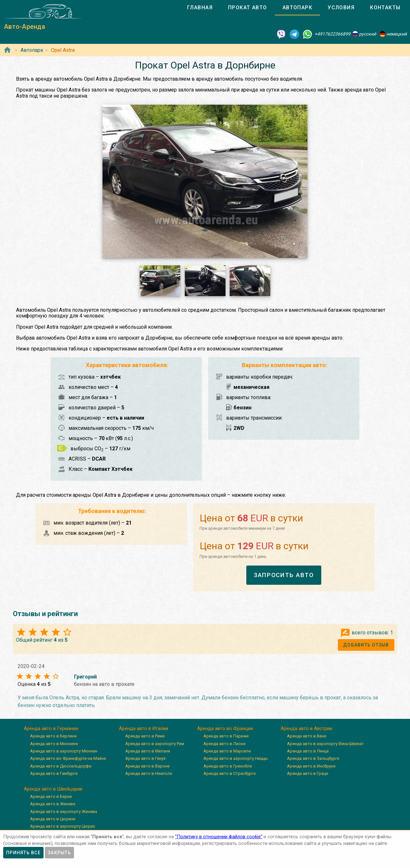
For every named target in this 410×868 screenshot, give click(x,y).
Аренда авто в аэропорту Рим (155, 744)
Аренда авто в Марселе (227, 751)
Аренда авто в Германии (51, 728)
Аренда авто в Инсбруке (311, 766)
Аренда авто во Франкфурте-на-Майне (68, 758)
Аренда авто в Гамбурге (54, 773)
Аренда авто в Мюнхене (54, 744)
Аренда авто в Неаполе (149, 773)
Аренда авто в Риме (145, 736)
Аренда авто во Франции (225, 728)
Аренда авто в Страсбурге (230, 773)
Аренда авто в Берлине (53, 736)
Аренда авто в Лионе (224, 744)
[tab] (200, 8)
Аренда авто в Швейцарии (53, 789)
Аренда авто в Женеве (53, 804)
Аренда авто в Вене (307, 736)
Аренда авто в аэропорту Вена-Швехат (325, 744)
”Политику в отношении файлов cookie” (219, 837)
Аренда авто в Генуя (145, 758)
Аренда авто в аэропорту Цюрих (62, 826)
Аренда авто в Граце (307, 773)
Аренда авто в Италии (143, 728)
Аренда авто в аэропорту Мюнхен (64, 751)
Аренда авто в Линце (308, 751)
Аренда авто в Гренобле (228, 766)
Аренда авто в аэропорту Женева (64, 812)
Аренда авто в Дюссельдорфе (61, 766)
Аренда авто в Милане (148, 751)
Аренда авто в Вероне (147, 766)
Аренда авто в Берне (51, 796)
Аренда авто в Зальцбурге (313, 758)
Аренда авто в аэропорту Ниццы (236, 758)
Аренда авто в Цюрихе (53, 819)
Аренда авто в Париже (226, 736)
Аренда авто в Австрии (306, 728)
